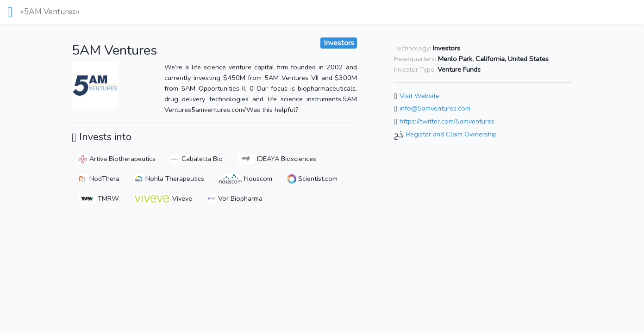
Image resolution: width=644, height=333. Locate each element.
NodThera (99, 179)
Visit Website (419, 96)
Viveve (163, 198)
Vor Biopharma (235, 198)
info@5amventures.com (435, 109)
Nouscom (246, 179)
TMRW (99, 198)
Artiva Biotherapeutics (117, 159)
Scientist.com (312, 179)
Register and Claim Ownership (451, 134)
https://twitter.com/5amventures (447, 121)
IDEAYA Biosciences (277, 159)
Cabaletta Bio (197, 159)
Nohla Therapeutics (169, 179)
